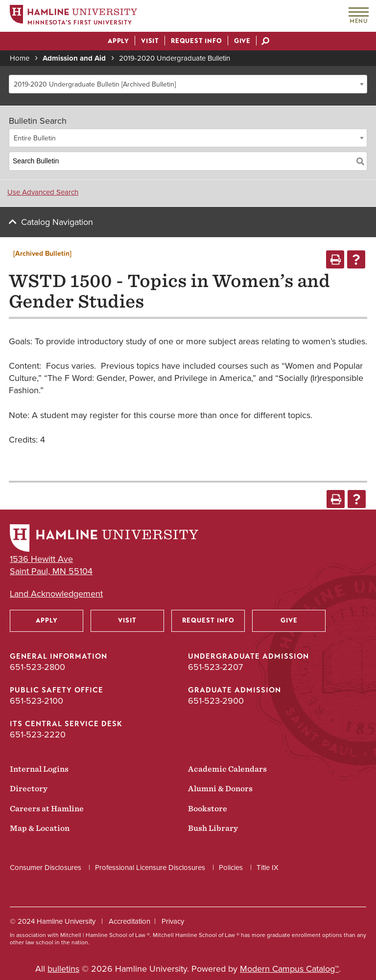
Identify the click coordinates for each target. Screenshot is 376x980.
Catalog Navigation (57, 222)
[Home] (73, 16)
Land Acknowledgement (56, 594)
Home (20, 58)
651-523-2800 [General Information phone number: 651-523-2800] (37, 667)
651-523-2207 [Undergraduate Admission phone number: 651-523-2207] (215, 667)
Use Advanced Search (43, 192)
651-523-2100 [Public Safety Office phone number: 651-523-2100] (36, 701)
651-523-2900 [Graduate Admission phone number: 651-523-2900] (216, 701)
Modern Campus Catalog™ (289, 969)
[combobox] (188, 84)
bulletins (63, 969)
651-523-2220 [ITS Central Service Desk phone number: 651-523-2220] (38, 735)
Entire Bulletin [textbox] (35, 138)
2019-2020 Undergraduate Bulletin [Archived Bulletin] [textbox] (95, 84)
